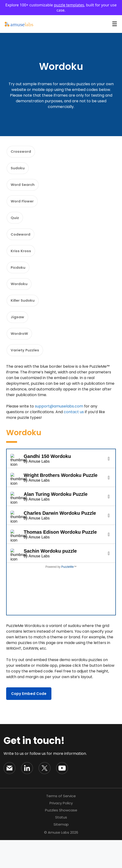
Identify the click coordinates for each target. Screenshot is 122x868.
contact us (74, 440)
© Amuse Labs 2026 (61, 860)
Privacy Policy (61, 831)
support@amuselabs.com (59, 434)
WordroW (21, 359)
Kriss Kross (22, 265)
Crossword (23, 153)
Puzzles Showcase (61, 838)
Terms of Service (61, 824)
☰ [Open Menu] (115, 24)
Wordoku (20, 303)
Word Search (24, 190)
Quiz (16, 228)
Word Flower (24, 209)
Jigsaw (19, 340)
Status (61, 845)
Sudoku (19, 172)
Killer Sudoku (24, 321)
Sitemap (61, 852)
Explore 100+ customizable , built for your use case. (61, 8)
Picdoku (19, 284)
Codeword (22, 247)
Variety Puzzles (26, 378)
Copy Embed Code (29, 722)
